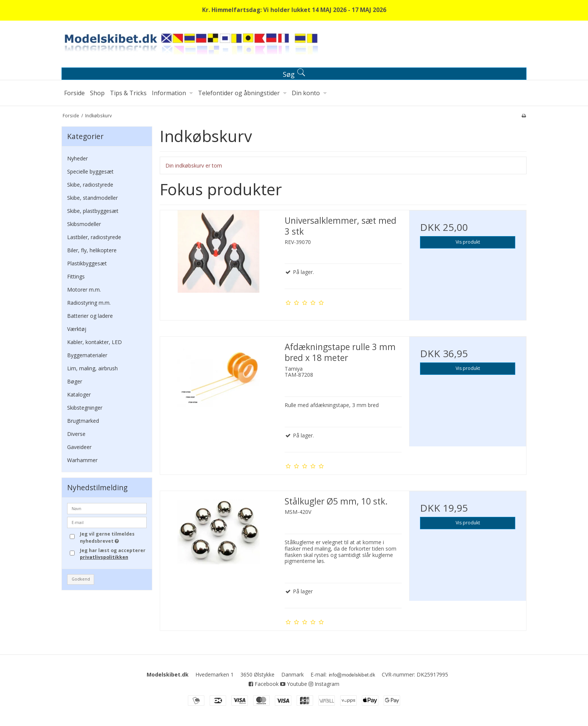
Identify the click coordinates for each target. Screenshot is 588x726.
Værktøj (77, 329)
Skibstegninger (85, 408)
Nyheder (77, 158)
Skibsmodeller (84, 224)
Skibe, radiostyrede (90, 185)
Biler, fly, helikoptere (92, 250)
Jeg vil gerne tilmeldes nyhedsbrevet (113, 537)
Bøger (75, 381)
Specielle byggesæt (90, 171)
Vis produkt (468, 242)
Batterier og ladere (90, 316)
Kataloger (79, 394)
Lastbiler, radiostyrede (94, 237)
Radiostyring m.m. (89, 303)
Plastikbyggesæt (87, 263)
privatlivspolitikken (104, 557)
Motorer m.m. (84, 290)
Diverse (76, 434)
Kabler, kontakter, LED (94, 342)
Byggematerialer (87, 355)
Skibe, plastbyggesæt (93, 211)
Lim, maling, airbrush (92, 368)
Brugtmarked (83, 421)
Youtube (294, 684)
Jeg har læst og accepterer (113, 554)
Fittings (76, 276)
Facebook (264, 684)
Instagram (324, 684)
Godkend (81, 579)
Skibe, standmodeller (92, 198)
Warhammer (82, 460)
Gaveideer (79, 447)
